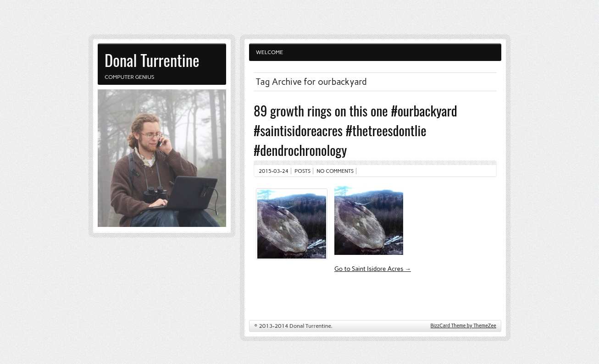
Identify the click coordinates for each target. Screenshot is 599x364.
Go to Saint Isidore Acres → (373, 269)
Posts (302, 171)
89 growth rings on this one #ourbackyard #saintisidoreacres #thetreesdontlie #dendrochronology (355, 130)
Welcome (269, 52)
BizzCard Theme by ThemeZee (463, 326)
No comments (336, 171)
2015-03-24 (274, 171)
